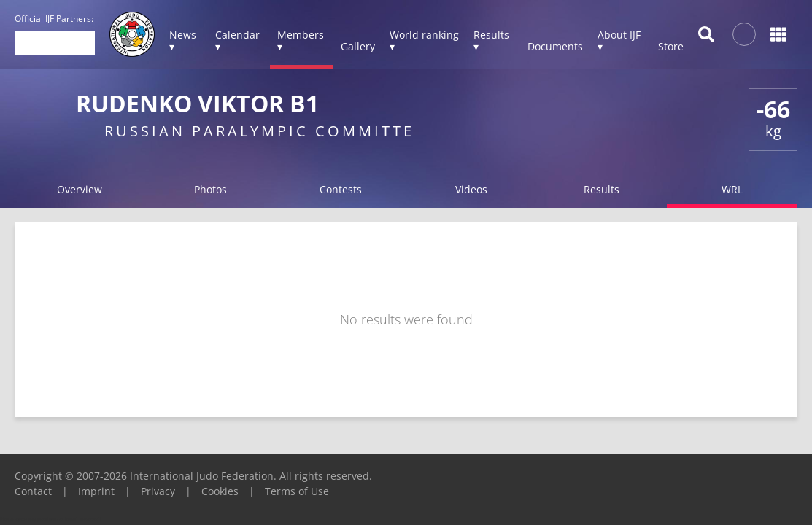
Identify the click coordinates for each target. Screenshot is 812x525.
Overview (80, 189)
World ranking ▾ (424, 40)
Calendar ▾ (237, 40)
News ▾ (183, 40)
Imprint (96, 491)
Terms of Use (297, 491)
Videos (471, 189)
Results (602, 189)
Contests (341, 189)
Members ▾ (301, 40)
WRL (732, 189)
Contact (33, 491)
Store (671, 46)
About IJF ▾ (619, 40)
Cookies (220, 491)
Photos (210, 189)
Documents (555, 46)
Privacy (158, 491)
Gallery (358, 46)
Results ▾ (491, 40)
